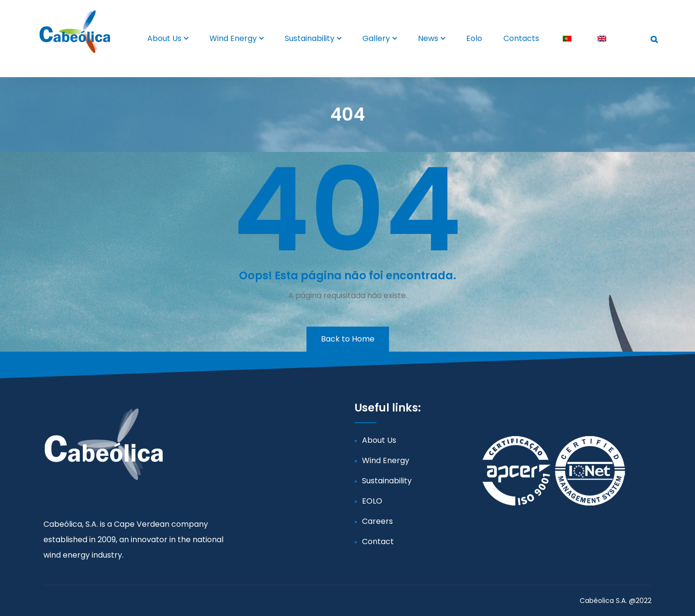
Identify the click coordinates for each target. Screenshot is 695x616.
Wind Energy (233, 38)
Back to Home (348, 339)
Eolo (474, 38)
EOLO (372, 501)
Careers (377, 521)
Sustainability (310, 38)
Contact (378, 541)
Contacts (521, 38)
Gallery (376, 38)
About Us (164, 38)
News (428, 38)
